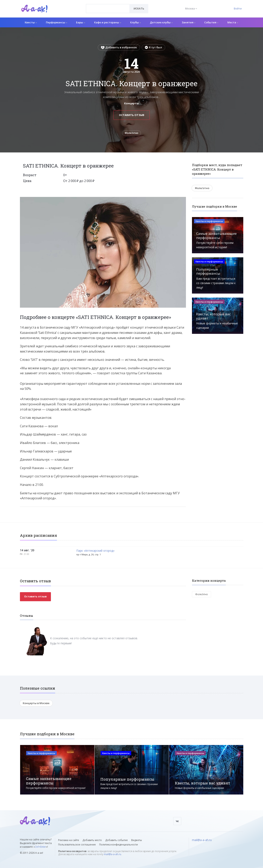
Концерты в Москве (36, 705)
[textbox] (108, 6)
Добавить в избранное (119, 47)
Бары (81, 22)
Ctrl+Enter (40, 847)
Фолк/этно (132, 134)
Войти (238, 8)
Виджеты (137, 840)
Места (233, 22)
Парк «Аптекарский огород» (95, 552)
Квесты (31, 22)
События (211, 22)
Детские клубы (161, 22)
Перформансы (57, 22)
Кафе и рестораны (108, 22)
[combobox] (108, 9)
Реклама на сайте (69, 840)
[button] (182, 202)
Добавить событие (117, 840)
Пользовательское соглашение (77, 845)
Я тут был (153, 47)
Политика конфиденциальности (119, 845)
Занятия (189, 22)
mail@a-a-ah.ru (112, 854)
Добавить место (92, 840)
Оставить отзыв (132, 115)
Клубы (136, 22)
